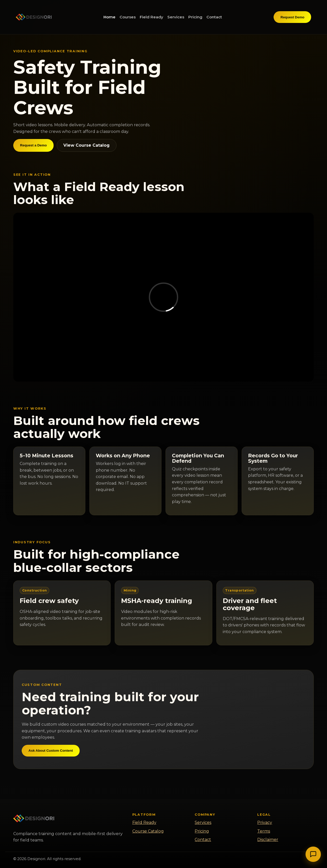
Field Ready (151, 17)
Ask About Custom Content (51, 751)
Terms (264, 831)
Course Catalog (148, 831)
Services (176, 17)
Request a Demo (33, 145)
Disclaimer (268, 840)
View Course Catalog (86, 145)
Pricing (195, 17)
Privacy (265, 822)
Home (109, 17)
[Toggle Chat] (313, 854)
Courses (128, 17)
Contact (214, 17)
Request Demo (292, 17)
